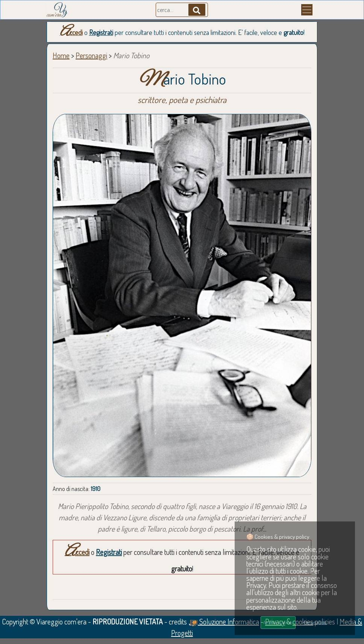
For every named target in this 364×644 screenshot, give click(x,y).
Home (61, 55)
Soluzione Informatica (224, 621)
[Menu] (307, 10)
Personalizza (315, 622)
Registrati (101, 32)
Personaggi (91, 55)
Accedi (71, 32)
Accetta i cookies (278, 622)
